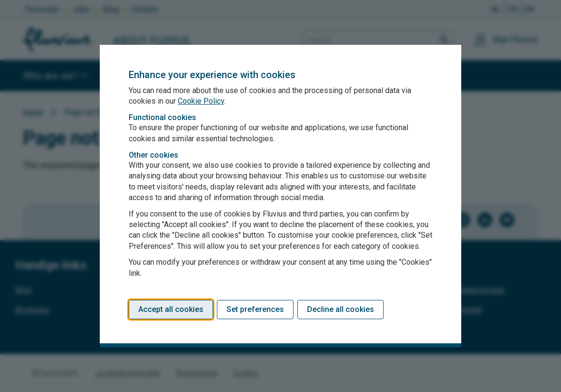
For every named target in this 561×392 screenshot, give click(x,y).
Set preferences (255, 309)
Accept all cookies (171, 309)
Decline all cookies (341, 309)
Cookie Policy (201, 101)
